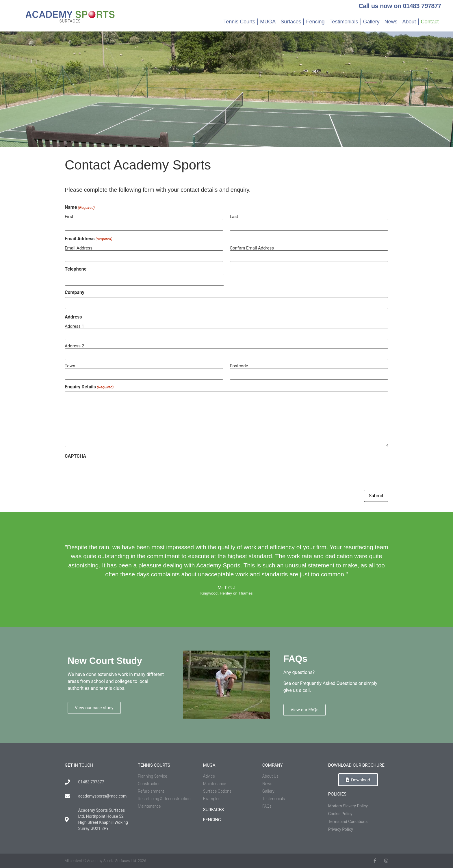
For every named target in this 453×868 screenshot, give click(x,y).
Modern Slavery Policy (348, 806)
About (409, 22)
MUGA (268, 22)
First (69, 216)
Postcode (239, 366)
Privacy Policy (341, 829)
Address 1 (74, 326)
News (391, 22)
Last (234, 216)
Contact (430, 22)
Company (75, 293)
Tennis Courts (239, 22)
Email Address (79, 248)
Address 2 (74, 346)
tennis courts (154, 765)
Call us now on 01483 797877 (400, 6)
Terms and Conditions (348, 822)
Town (70, 366)
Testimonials (344, 22)
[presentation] (109, 472)
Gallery (371, 22)
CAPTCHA (75, 456)
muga (209, 765)
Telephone (76, 269)
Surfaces (291, 22)
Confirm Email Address (252, 248)
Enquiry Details (89, 387)
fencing (212, 820)
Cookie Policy (340, 814)
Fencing (315, 22)
